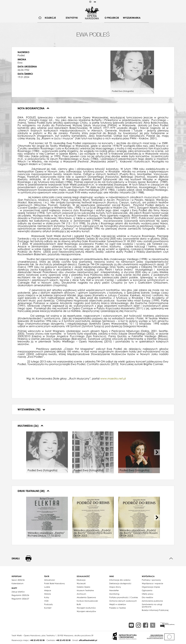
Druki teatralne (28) (33, 491)
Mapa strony (115, 587)
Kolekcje (50, 18)
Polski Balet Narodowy (54, 583)
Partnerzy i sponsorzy (151, 580)
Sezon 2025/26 (18, 580)
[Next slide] (151, 72)
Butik (79, 604)
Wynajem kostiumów (86, 608)
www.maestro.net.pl (113, 379)
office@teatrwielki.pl (88, 640)
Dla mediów (147, 597)
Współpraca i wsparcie (152, 583)
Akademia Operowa (86, 597)
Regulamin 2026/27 (20, 599)
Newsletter (114, 590)
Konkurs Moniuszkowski (87, 601)
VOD (46, 601)
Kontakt (48, 608)
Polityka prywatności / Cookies (124, 597)
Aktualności (50, 580)
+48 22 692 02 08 (37, 640)
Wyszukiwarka (132, 18)
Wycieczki (81, 583)
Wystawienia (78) (31, 409)
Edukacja (81, 580)
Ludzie (47, 587)
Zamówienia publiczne (152, 601)
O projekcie (112, 18)
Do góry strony (171, 559)
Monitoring (114, 594)
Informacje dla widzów (120, 580)
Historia (48, 594)
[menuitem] (40, 18)
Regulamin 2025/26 (20, 595)
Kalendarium (18, 583)
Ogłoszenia (147, 590)
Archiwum (81, 594)
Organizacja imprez (151, 587)
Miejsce (48, 590)
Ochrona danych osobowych (123, 601)
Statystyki (72, 18)
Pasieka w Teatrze (117, 608)
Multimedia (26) (30, 426)
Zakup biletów (18, 592)
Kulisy (47, 597)
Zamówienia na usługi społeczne (152, 606)
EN (95, 2)
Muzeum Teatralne (85, 590)
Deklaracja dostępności (120, 583)
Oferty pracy (148, 594)
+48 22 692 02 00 (63, 640)
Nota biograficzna (33, 108)
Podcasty (48, 604)
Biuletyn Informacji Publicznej (155, 610)
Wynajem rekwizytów (86, 611)
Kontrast (90, 2)
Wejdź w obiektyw (118, 604)
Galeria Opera (83, 587)
